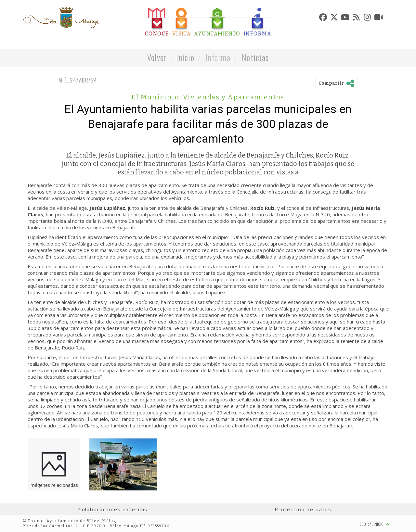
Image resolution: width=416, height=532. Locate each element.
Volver (157, 57)
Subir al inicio (375, 524)
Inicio (185, 57)
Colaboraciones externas (113, 509)
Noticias (255, 57)
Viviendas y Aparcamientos (234, 97)
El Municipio (156, 97)
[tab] (157, 22)
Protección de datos (303, 509)
